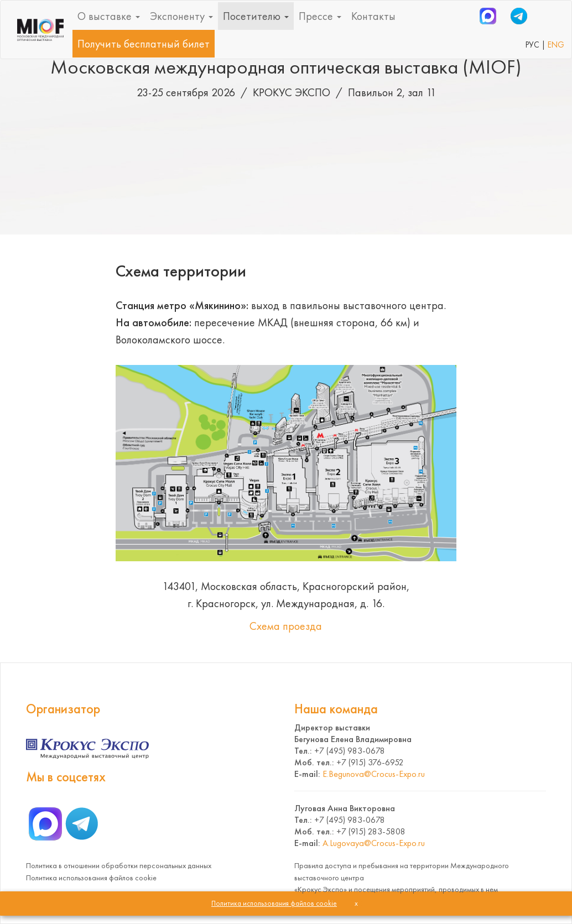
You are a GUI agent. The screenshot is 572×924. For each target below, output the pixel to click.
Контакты (373, 16)
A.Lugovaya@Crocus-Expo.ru (374, 843)
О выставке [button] (109, 16)
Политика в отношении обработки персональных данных (119, 865)
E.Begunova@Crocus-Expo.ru (374, 774)
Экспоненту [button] (181, 16)
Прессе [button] (320, 16)
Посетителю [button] (256, 16)
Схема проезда (286, 626)
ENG (556, 45)
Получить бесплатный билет (144, 44)
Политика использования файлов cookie (91, 878)
